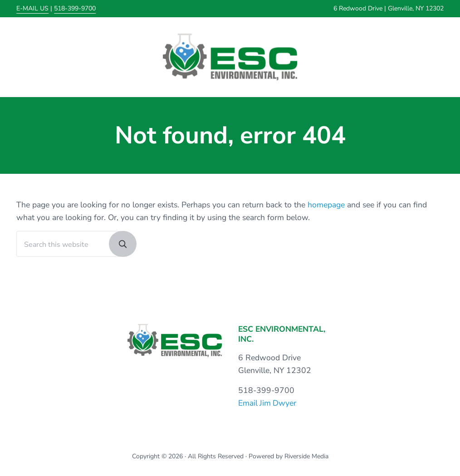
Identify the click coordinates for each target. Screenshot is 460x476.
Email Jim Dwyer (268, 403)
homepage (326, 206)
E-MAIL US (32, 8)
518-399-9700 (75, 8)
